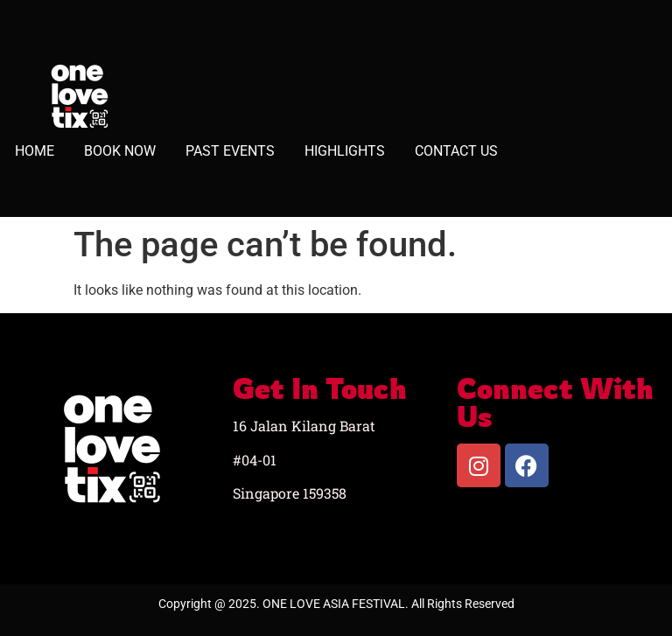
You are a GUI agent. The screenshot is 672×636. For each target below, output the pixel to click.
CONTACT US (456, 151)
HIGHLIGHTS (345, 151)
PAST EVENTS (230, 151)
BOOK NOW (120, 151)
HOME (35, 151)
